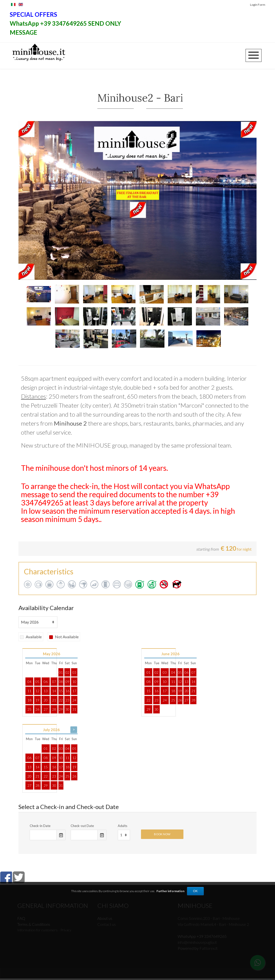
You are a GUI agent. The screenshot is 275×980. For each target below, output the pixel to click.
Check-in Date (40, 827)
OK (196, 891)
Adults (123, 827)
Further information (170, 891)
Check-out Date (82, 827)
